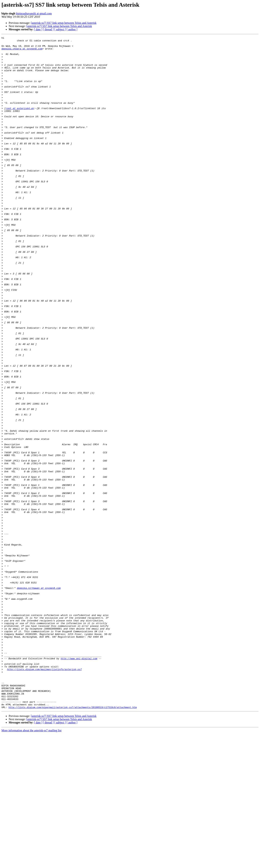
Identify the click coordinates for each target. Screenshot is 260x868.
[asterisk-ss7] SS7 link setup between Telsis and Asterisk (64, 23)
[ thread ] (48, 29)
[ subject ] (60, 29)
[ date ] (38, 29)
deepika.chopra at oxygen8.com (22, 51)
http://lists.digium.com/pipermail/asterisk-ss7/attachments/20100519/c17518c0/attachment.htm (73, 842)
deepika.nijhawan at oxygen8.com (39, 699)
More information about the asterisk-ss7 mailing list (31, 865)
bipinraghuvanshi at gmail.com (34, 13)
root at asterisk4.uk (20, 123)
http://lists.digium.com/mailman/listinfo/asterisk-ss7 (44, 796)
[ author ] (72, 29)
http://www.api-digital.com (79, 783)
